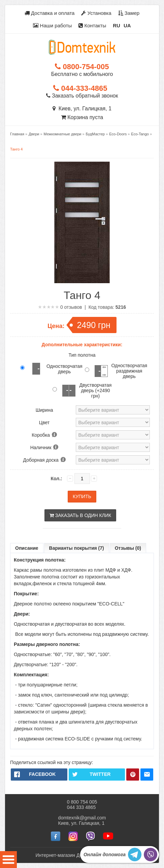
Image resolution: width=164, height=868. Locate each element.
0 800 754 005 (82, 802)
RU (117, 25)
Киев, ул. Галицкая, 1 (82, 109)
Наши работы (52, 25)
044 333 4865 (81, 807)
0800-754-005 (82, 67)
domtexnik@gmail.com (82, 818)
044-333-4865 (80, 88)
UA (127, 25)
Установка (96, 13)
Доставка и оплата (50, 13)
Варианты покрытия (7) (77, 548)
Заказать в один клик (80, 515)
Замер (129, 13)
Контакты (92, 25)
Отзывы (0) (128, 548)
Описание (27, 548)
